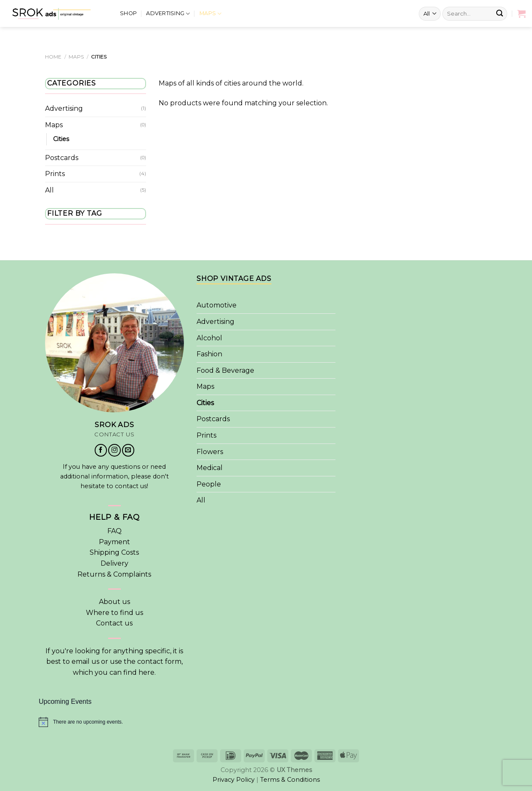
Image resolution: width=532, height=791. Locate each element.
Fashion (209, 354)
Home (53, 57)
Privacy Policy (234, 780)
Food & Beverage (225, 370)
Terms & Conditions (290, 780)
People (209, 484)
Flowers (210, 452)
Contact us (114, 623)
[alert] (266, 722)
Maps (210, 12)
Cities (61, 139)
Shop (128, 12)
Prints (55, 174)
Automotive (217, 305)
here (146, 672)
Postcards (62, 158)
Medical (210, 468)
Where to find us (114, 613)
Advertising (168, 12)
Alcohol (209, 338)
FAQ (114, 531)
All (49, 190)
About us (114, 602)
